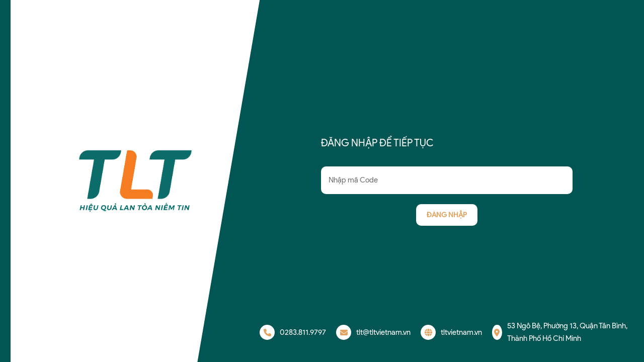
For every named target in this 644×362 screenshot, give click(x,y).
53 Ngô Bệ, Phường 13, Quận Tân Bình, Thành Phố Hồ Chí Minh (559, 332)
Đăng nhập (447, 215)
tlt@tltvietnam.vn (373, 332)
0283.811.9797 (293, 332)
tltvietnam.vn (451, 332)
